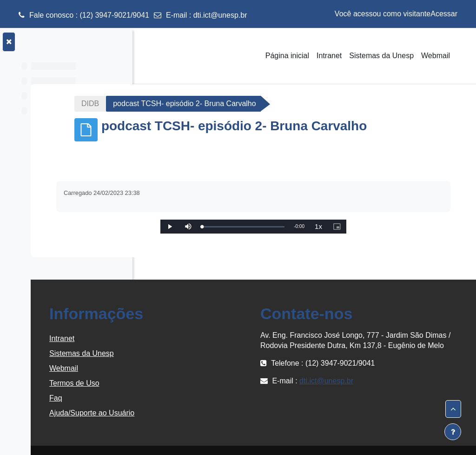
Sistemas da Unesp (191, 353)
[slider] (298, 227)
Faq (165, 398)
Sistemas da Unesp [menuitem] (381, 56)
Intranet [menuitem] (329, 56)
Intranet (171, 338)
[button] (453, 409)
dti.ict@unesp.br (220, 15)
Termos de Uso (184, 383)
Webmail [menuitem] (436, 56)
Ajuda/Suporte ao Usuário (201, 413)
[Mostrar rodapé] (453, 432)
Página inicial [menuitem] (287, 56)
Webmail (173, 368)
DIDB (170, 104)
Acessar (444, 14)
